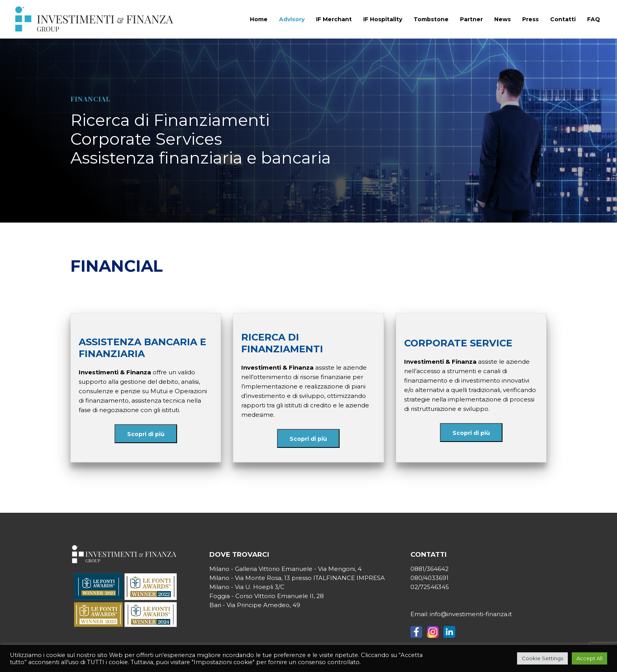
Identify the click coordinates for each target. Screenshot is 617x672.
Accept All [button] (589, 658)
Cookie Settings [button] (542, 658)
